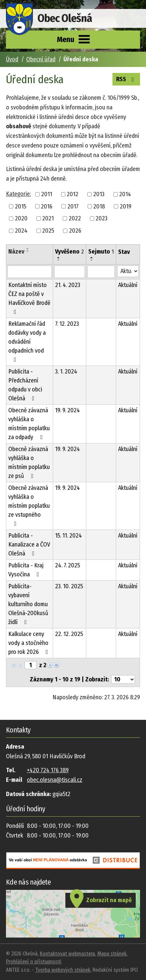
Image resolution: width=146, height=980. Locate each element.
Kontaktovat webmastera (67, 954)
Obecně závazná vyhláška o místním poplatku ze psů (29, 462)
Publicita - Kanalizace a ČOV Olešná (29, 545)
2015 (21, 206)
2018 (99, 206)
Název (16, 252)
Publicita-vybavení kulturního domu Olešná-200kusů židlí (28, 604)
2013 (99, 194)
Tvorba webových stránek (63, 970)
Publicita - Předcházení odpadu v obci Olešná (25, 385)
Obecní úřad (41, 59)
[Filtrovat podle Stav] (128, 271)
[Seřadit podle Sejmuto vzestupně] (92, 258)
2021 (48, 218)
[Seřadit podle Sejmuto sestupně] (92, 260)
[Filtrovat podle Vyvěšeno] (70, 272)
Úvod (12, 59)
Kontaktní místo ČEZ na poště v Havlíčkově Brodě (29, 298)
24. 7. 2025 (68, 565)
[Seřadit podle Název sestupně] (28, 251)
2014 (125, 194)
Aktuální (128, 285)
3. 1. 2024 (66, 372)
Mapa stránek (112, 954)
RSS (126, 79)
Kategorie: (18, 194)
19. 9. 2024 (68, 410)
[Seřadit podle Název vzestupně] (28, 249)
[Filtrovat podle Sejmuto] (101, 272)
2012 (73, 194)
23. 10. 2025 (69, 586)
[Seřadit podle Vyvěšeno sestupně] (59, 260)
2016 (47, 206)
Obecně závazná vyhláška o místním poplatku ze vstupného (29, 505)
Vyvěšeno (69, 252)
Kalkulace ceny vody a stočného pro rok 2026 (30, 643)
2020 (21, 218)
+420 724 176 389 (48, 770)
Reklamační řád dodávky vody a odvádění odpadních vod (27, 341)
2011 (47, 194)
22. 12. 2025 (69, 634)
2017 (73, 206)
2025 (48, 231)
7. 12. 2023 (67, 324)
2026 (75, 231)
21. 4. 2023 (68, 285)
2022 (75, 218)
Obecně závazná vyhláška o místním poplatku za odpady (29, 424)
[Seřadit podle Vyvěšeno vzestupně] (59, 258)
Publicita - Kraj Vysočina (26, 570)
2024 (21, 231)
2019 (126, 206)
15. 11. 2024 (69, 536)
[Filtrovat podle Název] (30, 272)
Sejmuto (101, 252)
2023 (102, 218)
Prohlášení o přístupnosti (34, 962)
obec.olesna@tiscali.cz (55, 780)
